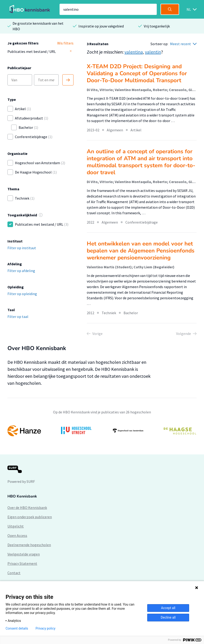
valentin (153, 52)
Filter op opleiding (22, 294)
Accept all (168, 608)
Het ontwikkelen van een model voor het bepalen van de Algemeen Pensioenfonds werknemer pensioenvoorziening (141, 251)
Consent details (17, 628)
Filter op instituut (22, 248)
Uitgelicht (16, 526)
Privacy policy (45, 628)
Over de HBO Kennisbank (27, 508)
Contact (14, 573)
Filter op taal (18, 317)
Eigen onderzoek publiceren (30, 517)
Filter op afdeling (21, 271)
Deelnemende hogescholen (29, 545)
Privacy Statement (22, 563)
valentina (134, 52)
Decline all (168, 617)
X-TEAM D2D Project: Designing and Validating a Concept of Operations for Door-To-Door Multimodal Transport (137, 73)
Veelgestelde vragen (24, 554)
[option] (102, 431)
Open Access (17, 535)
